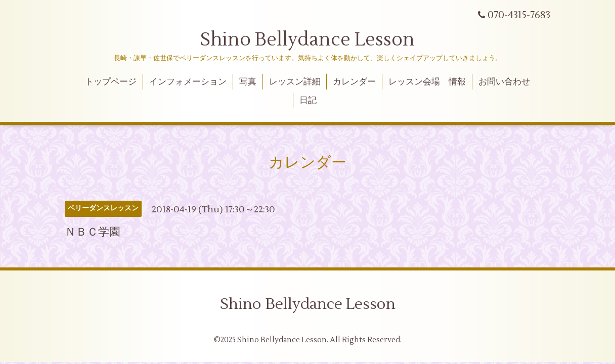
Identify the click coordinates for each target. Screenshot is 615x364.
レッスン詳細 (295, 82)
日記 (308, 101)
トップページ (111, 82)
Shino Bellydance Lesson (308, 40)
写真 (248, 82)
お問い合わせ (504, 82)
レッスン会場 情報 (427, 82)
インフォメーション (188, 82)
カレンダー (354, 82)
